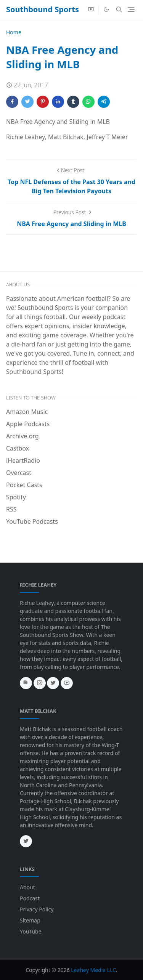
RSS (11, 509)
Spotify (16, 497)
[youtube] (91, 10)
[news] (26, 683)
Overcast (19, 473)
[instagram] (40, 683)
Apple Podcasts (28, 424)
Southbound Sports (43, 9)
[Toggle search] (119, 10)
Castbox (18, 448)
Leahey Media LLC (93, 970)
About (27, 887)
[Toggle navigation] (131, 9)
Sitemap (30, 920)
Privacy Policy (37, 909)
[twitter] (53, 683)
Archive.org (22, 436)
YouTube (31, 931)
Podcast (30, 898)
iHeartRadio (23, 460)
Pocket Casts (24, 485)
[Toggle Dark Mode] (106, 9)
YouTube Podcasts (32, 521)
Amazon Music (27, 412)
